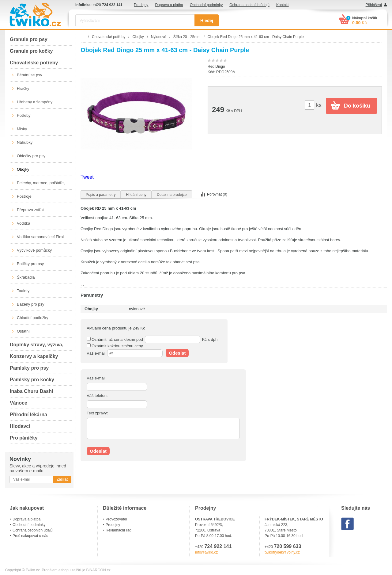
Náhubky (25, 142)
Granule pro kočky (31, 51)
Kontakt (283, 5)
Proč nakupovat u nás (30, 536)
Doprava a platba (169, 5)
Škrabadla (26, 277)
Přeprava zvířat (30, 210)
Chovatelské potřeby (34, 63)
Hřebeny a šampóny (35, 102)
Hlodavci (20, 426)
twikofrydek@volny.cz (282, 552)
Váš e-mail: (97, 378)
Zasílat (62, 479)
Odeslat (177, 353)
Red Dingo (216, 67)
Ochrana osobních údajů (249, 5)
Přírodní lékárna (28, 415)
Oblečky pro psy (31, 156)
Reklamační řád (119, 530)
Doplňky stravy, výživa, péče (37, 347)
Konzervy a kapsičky (34, 356)
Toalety (23, 291)
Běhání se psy (29, 75)
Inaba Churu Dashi (31, 391)
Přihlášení (374, 5)
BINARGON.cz (98, 570)
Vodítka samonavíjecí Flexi (41, 237)
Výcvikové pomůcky (34, 250)
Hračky (23, 88)
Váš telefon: (97, 396)
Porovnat (217, 194)
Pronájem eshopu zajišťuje (63, 570)
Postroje (24, 196)
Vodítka (23, 223)
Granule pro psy (29, 39)
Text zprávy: (97, 413)
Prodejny (141, 5)
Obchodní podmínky (206, 5)
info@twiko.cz (206, 552)
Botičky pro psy (30, 264)
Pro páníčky (24, 438)
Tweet (87, 177)
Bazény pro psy (31, 304)
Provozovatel (116, 519)
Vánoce (19, 403)
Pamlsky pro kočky (32, 380)
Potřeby (24, 115)
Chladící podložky (33, 318)
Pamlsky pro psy (29, 368)
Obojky (23, 169)
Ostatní (23, 331)
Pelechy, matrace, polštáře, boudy (41, 185)
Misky (22, 129)
